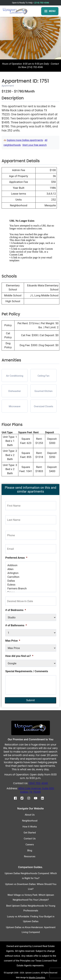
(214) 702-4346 (42, 3)
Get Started (30, 833)
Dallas (31, 581)
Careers (30, 845)
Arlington (31, 573)
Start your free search (35, 145)
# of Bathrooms (16, 625)
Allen (31, 569)
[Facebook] (17, 798)
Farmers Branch (31, 588)
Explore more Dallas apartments (25, 140)
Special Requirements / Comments (27, 671)
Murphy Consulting (37, 978)
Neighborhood (30, 821)
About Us (30, 815)
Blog (30, 850)
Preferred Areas (16, 558)
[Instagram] (30, 798)
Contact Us (30, 839)
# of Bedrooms (16, 610)
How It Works (30, 827)
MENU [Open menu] (50, 11)
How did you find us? (19, 656)
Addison (31, 565)
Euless (31, 585)
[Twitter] (24, 798)
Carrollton (31, 577)
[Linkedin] (44, 798)
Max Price (13, 641)
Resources (30, 856)
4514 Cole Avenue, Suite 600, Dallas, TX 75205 (36, 790)
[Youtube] (37, 798)
